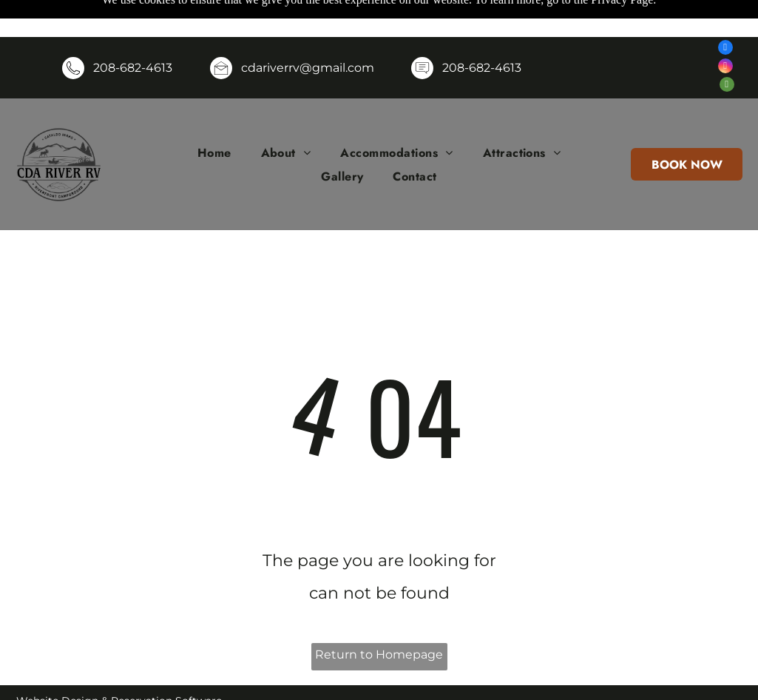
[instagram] (725, 31)
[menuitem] (214, 115)
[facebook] (725, 12)
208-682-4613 (133, 31)
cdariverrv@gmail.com (308, 31)
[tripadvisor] (727, 49)
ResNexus (127, 684)
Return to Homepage (379, 617)
